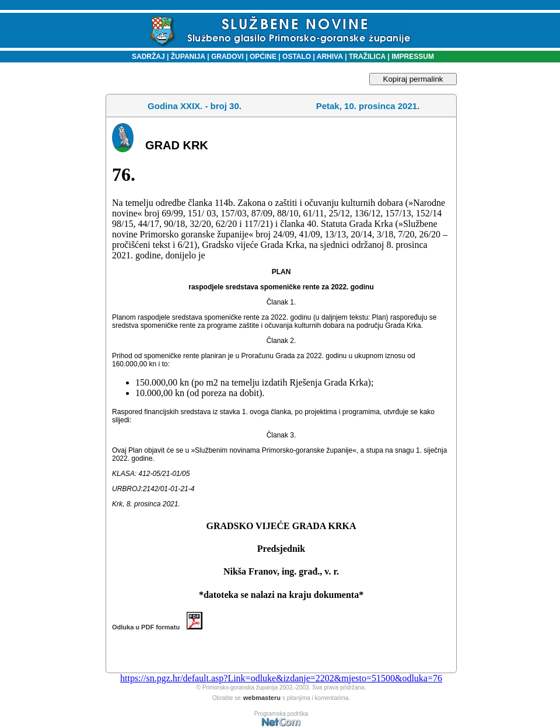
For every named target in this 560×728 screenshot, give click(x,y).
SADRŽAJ (146, 57)
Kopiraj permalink (413, 79)
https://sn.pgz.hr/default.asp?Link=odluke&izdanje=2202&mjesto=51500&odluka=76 (281, 678)
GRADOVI (228, 57)
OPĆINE (263, 57)
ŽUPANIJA (188, 57)
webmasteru (262, 698)
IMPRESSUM (413, 57)
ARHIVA (329, 57)
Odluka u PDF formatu (157, 627)
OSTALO (297, 57)
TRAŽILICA (367, 57)
